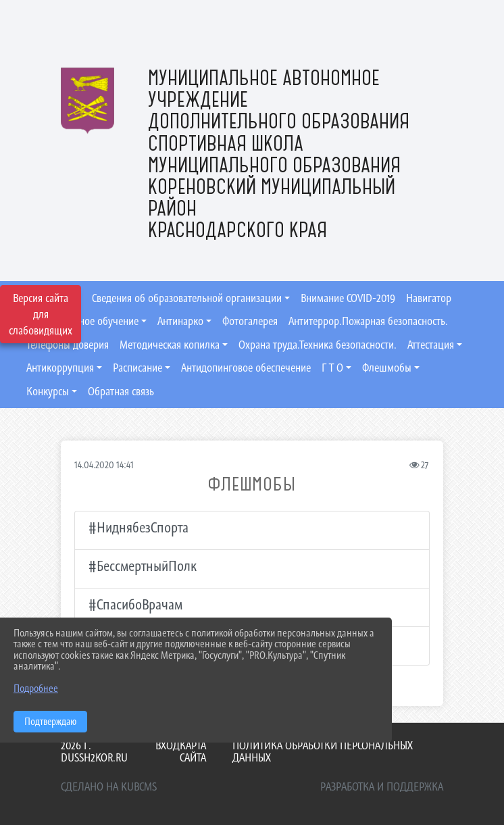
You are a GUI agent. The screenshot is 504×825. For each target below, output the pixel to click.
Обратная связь (121, 391)
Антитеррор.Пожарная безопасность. (368, 321)
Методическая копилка (170, 345)
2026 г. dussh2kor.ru (94, 752)
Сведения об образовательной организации (187, 298)
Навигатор (429, 298)
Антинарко (180, 321)
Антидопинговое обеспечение (246, 368)
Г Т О (332, 368)
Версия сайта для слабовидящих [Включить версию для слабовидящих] (41, 314)
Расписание (137, 368)
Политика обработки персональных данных (323, 752)
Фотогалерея (250, 321)
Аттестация (431, 345)
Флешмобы (387, 368)
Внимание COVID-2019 (348, 298)
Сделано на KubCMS (109, 786)
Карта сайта (193, 752)
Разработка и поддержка (382, 786)
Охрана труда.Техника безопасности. (318, 345)
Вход (168, 745)
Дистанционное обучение (82, 321)
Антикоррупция (60, 368)
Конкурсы (48, 391)
